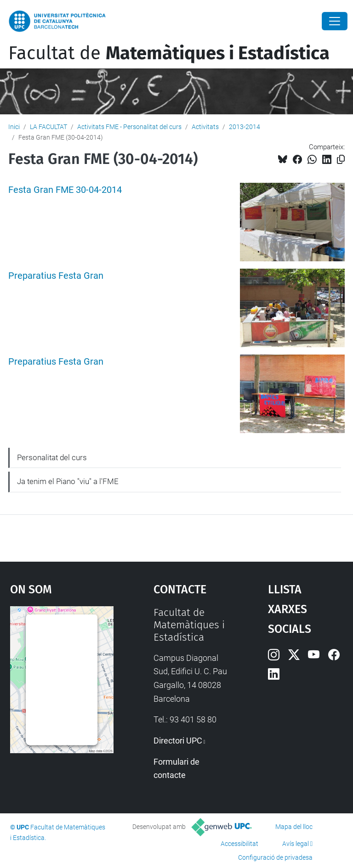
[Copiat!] (341, 160)
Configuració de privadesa (275, 857)
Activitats (205, 127)
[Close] (335, 21)
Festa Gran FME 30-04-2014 (65, 190)
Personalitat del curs (52, 457)
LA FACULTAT (48, 127)
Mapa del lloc (294, 827)
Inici (14, 127)
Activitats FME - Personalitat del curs (129, 127)
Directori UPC (178, 741)
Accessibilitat (239, 844)
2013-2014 (245, 127)
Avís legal (296, 844)
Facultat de (169, 53)
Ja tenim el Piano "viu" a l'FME (68, 481)
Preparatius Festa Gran (56, 276)
